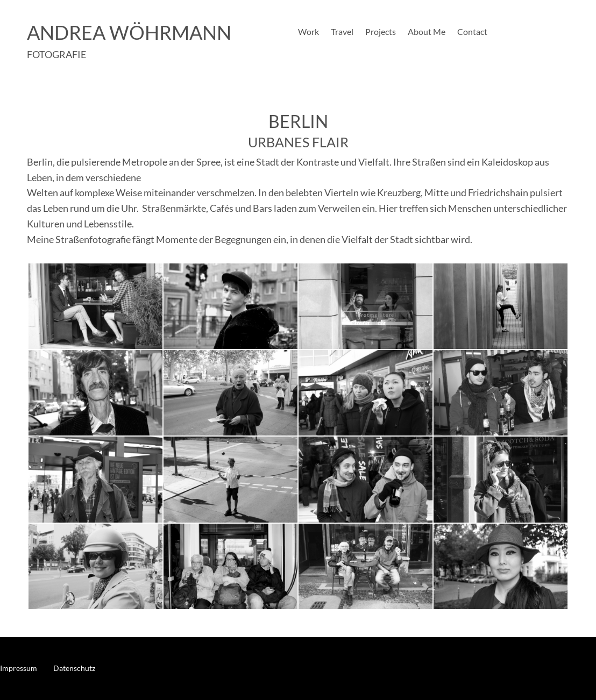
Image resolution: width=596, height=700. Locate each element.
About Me (427, 32)
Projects (381, 32)
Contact (472, 32)
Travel (342, 32)
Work (308, 32)
